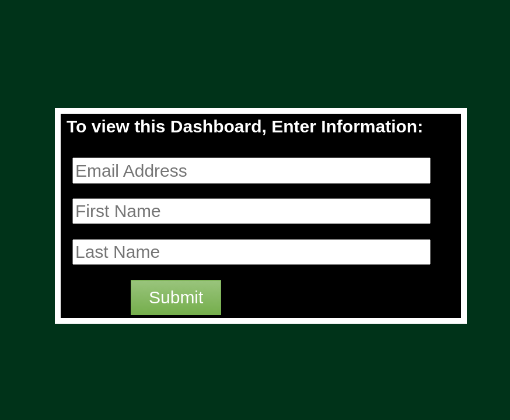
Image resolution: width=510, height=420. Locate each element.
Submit (176, 297)
